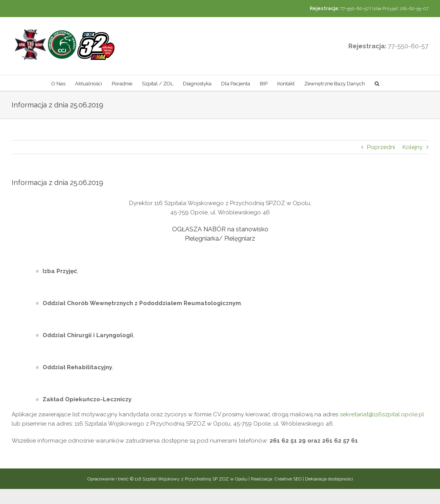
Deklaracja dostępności (329, 479)
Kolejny (413, 147)
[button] (377, 83)
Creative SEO (288, 479)
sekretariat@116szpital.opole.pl (382, 414)
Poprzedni (381, 147)
